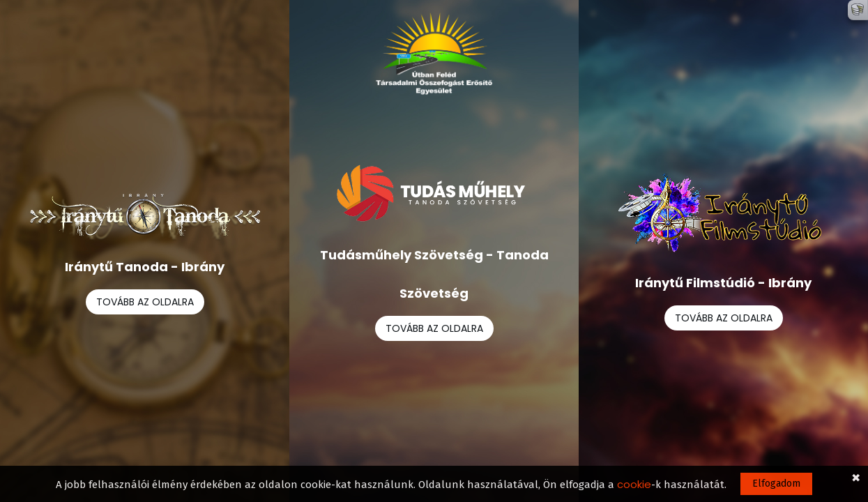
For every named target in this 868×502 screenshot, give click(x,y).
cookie (634, 484)
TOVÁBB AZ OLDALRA (145, 302)
